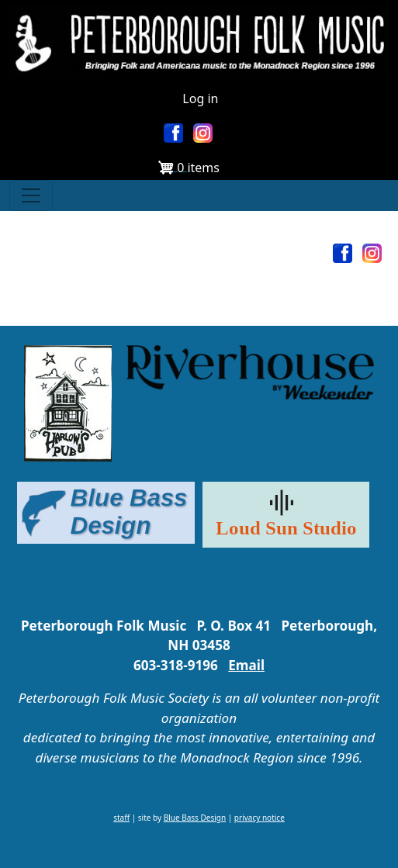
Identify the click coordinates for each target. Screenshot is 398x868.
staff (121, 818)
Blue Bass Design (195, 818)
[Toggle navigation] (31, 195)
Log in (200, 99)
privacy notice (260, 818)
